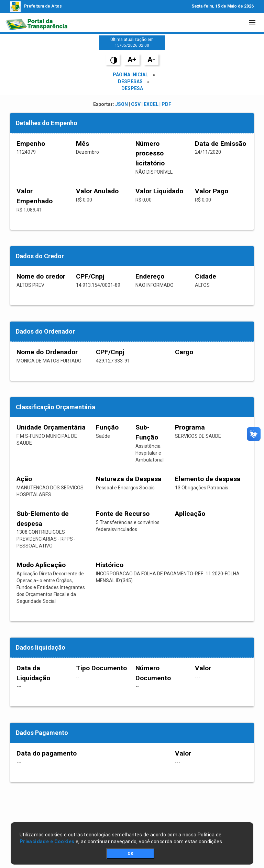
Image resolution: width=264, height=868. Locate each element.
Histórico (110, 565)
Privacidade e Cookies (47, 842)
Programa (190, 427)
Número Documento (153, 673)
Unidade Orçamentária (51, 427)
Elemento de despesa (208, 479)
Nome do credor (41, 276)
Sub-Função (147, 432)
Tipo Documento (101, 668)
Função (107, 427)
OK (130, 854)
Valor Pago (212, 191)
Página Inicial (130, 75)
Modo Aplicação (41, 565)
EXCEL (151, 104)
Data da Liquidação (33, 673)
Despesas (130, 82)
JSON (122, 104)
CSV (136, 104)
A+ (132, 59)
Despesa (132, 88)
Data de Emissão (221, 144)
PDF (166, 104)
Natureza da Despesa (129, 479)
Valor (203, 668)
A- (151, 59)
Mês (82, 144)
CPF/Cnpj (90, 276)
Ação (24, 479)
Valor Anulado (97, 191)
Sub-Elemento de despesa (43, 519)
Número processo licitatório (150, 154)
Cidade (206, 276)
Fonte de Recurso (123, 514)
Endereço (150, 276)
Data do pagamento (47, 753)
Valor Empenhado (35, 196)
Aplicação (190, 514)
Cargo (184, 352)
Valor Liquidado (159, 191)
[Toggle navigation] (252, 22)
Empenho (31, 144)
